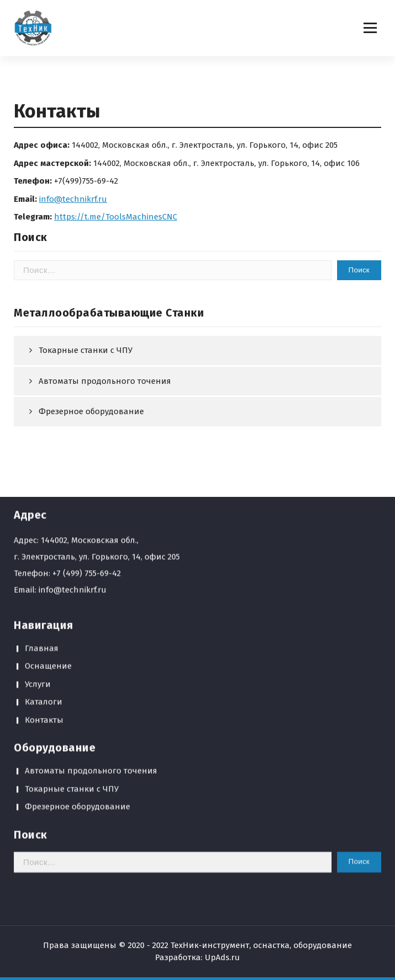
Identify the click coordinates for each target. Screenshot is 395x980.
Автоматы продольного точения (105, 381)
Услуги (38, 560)
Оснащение (48, 542)
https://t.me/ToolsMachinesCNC (116, 217)
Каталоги (44, 578)
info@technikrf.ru (73, 199)
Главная (42, 524)
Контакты (44, 596)
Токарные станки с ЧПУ (86, 350)
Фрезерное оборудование (78, 683)
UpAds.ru (222, 957)
